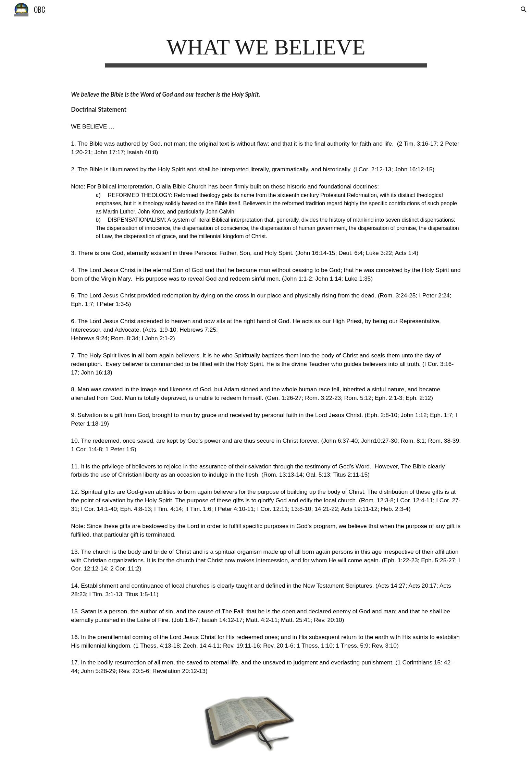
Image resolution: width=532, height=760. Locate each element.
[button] (524, 10)
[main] (266, 50)
